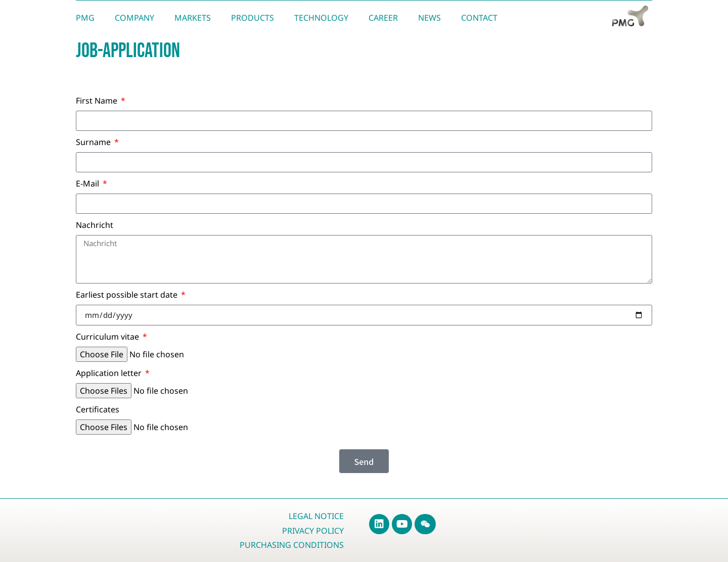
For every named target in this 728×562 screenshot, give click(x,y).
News (429, 18)
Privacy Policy (313, 531)
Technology (321, 18)
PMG (85, 18)
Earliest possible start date (128, 295)
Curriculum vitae (108, 337)
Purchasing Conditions (292, 545)
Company (134, 18)
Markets (193, 18)
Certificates (98, 410)
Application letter (110, 374)
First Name (98, 101)
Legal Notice (316, 516)
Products (253, 18)
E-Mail (88, 184)
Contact (479, 18)
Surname (94, 143)
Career (383, 18)
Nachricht (95, 226)
